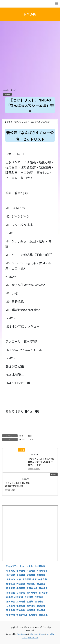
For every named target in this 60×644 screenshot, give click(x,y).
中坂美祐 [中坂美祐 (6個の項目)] (11, 571)
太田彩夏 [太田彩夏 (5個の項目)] (41, 584)
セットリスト (27, 439)
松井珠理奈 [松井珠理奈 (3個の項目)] (32, 593)
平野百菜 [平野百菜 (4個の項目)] (21, 588)
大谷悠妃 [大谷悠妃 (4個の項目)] (31, 584)
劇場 (30, 436)
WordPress (21, 634)
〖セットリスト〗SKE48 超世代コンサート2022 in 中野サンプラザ (41, 462)
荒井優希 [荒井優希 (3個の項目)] (31, 606)
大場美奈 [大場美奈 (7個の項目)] (21, 584)
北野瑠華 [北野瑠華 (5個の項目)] (27, 579)
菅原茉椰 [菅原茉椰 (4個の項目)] (41, 606)
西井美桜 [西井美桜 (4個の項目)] (21, 610)
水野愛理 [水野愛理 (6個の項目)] (19, 597)
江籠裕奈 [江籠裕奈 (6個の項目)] (29, 597)
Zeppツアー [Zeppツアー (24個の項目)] (12, 566)
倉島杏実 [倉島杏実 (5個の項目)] (41, 575)
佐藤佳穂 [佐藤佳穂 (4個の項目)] (31, 575)
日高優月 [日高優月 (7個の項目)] (43, 588)
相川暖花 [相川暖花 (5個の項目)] (39, 601)
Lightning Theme (38, 634)
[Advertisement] (30, 57)
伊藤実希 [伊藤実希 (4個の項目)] (21, 575)
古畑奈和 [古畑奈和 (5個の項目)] (43, 579)
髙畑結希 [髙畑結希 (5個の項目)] (33, 615)
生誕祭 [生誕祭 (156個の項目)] (30, 601)
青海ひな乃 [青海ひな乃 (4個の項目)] (22, 615)
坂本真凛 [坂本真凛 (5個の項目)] (11, 584)
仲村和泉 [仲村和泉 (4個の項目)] (11, 575)
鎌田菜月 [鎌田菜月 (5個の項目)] (31, 610)
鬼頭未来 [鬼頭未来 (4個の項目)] (43, 615)
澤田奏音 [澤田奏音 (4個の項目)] (11, 601)
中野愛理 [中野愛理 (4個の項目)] (21, 571)
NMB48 (7, 94)
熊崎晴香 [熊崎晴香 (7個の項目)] (21, 601)
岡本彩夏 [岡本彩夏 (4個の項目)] (11, 588)
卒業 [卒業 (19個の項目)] (35, 579)
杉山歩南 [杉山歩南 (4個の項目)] (21, 593)
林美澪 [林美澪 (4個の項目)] (10, 597)
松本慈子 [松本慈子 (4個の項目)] (43, 593)
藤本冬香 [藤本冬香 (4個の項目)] (11, 610)
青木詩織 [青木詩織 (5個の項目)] (11, 615)
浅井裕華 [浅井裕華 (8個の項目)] (39, 597)
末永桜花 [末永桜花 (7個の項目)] (11, 593)
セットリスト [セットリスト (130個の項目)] (26, 566)
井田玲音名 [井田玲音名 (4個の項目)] (42, 571)
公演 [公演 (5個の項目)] (19, 579)
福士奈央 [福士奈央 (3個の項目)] (21, 606)
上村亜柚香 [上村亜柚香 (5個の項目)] (40, 566)
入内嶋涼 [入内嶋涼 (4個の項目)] (11, 579)
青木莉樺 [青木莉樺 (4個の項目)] (41, 610)
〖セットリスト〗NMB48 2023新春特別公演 (17, 484)
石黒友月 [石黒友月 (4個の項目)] (11, 606)
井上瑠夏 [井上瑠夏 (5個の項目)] (31, 571)
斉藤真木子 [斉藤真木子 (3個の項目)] (32, 588)
